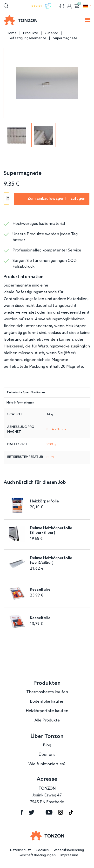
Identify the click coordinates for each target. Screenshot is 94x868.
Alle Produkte (47, 720)
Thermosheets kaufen (47, 692)
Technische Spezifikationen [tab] (26, 393)
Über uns (47, 755)
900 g (51, 445)
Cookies (42, 850)
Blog (47, 745)
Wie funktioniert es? (47, 764)
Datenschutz (20, 850)
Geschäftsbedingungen (37, 855)
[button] (86, 6)
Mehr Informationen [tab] (20, 403)
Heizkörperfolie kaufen (47, 711)
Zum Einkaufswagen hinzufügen (56, 199)
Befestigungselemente (27, 38)
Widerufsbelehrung (69, 850)
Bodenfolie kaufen (47, 702)
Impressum (69, 855)
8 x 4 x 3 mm (56, 430)
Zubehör (51, 33)
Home (12, 33)
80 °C (51, 457)
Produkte (31, 33)
